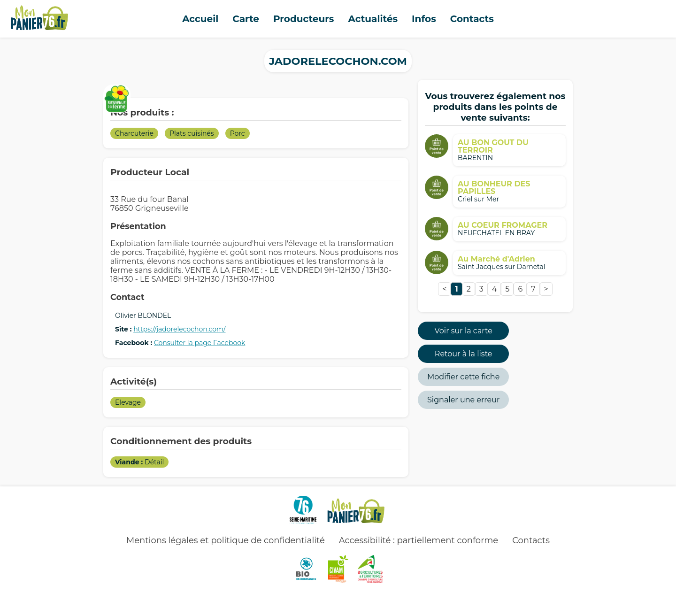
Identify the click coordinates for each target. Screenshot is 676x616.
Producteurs (304, 19)
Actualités (373, 19)
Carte (246, 19)
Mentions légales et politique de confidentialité (226, 540)
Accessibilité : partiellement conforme (419, 540)
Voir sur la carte (464, 331)
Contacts (472, 19)
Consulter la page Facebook (200, 343)
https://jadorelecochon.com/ (179, 329)
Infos (424, 19)
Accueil (200, 19)
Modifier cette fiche (463, 377)
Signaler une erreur (463, 400)
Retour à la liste (464, 354)
